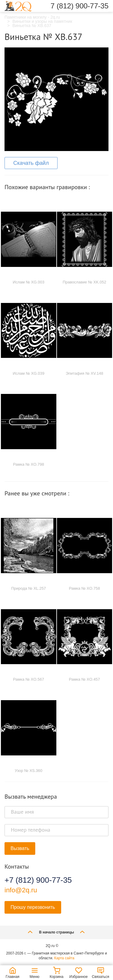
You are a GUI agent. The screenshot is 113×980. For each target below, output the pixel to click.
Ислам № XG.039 (28, 373)
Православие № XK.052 (84, 282)
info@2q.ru (21, 890)
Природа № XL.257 (28, 588)
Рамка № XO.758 (85, 588)
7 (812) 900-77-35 (80, 6)
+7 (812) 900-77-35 (38, 880)
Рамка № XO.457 (85, 679)
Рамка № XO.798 (28, 464)
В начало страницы (56, 932)
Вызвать (20, 848)
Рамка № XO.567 (28, 679)
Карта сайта (64, 958)
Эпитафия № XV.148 (84, 373)
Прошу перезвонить (33, 907)
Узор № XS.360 (29, 771)
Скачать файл (31, 163)
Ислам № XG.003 (28, 282)
